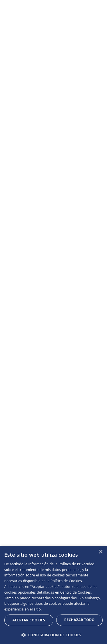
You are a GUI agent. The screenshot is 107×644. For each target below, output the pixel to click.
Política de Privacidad (77, 564)
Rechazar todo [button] (79, 620)
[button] (53, 635)
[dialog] (53, 595)
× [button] (101, 552)
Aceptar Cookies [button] (29, 620)
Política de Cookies (66, 581)
